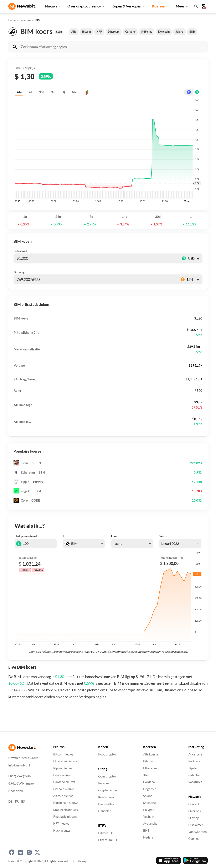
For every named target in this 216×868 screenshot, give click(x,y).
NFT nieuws (61, 823)
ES (23, 801)
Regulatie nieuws (65, 817)
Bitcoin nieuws (63, 754)
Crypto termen (108, 790)
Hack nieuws (62, 830)
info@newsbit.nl (19, 765)
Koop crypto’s (107, 754)
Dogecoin (164, 32)
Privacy (194, 818)
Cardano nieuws (64, 782)
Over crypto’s (107, 776)
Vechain (149, 817)
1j (64, 92)
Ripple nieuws (63, 768)
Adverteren (196, 754)
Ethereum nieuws (65, 761)
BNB (192, 32)
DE (10, 801)
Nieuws (51, 6)
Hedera (148, 837)
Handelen (105, 811)
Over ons (195, 811)
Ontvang (19, 272)
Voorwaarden (197, 832)
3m (53, 92)
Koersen (159, 6)
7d (30, 92)
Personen (105, 783)
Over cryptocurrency (84, 6)
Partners (194, 761)
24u (19, 92)
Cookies (194, 839)
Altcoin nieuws (63, 796)
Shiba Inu (147, 32)
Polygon (149, 810)
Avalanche (150, 823)
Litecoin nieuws (64, 789)
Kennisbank (106, 797)
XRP (99, 32)
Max (75, 92)
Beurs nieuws (62, 775)
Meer (180, 6)
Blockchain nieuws (66, 803)
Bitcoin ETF (106, 833)
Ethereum (114, 32)
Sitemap (82, 861)
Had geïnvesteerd (26, 536)
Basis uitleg (106, 804)
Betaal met (20, 251)
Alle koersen (152, 754)
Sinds (163, 536)
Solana (179, 32)
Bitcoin (86, 32)
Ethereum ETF (108, 840)
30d (42, 92)
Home (12, 20)
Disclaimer (196, 825)
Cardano (130, 32)
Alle (74, 32)
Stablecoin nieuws (66, 810)
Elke (114, 536)
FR (17, 801)
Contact (194, 804)
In (64, 536)
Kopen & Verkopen (126, 6)
